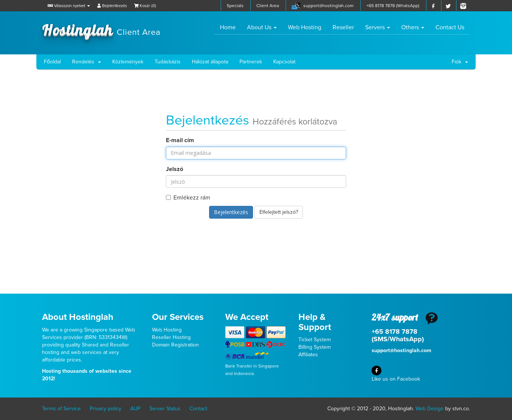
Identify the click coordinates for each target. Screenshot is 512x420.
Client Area (268, 6)
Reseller (343, 27)
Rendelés (87, 62)
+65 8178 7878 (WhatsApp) (393, 6)
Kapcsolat (284, 62)
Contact (198, 409)
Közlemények (128, 62)
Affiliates (308, 355)
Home (231, 27)
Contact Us (450, 27)
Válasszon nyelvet (69, 6)
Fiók (460, 62)
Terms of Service (61, 409)
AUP (135, 409)
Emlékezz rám (188, 198)
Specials (235, 6)
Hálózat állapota (210, 62)
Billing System (315, 347)
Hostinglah (101, 29)
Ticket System (315, 340)
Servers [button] (378, 27)
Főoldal (52, 62)
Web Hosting (305, 27)
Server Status (165, 409)
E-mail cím (180, 140)
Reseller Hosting (171, 337)
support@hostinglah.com (328, 6)
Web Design (430, 409)
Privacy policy (105, 409)
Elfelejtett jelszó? (279, 212)
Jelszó (175, 169)
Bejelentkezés (112, 6)
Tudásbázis (168, 62)
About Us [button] (262, 27)
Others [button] (413, 27)
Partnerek (251, 62)
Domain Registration (175, 345)
